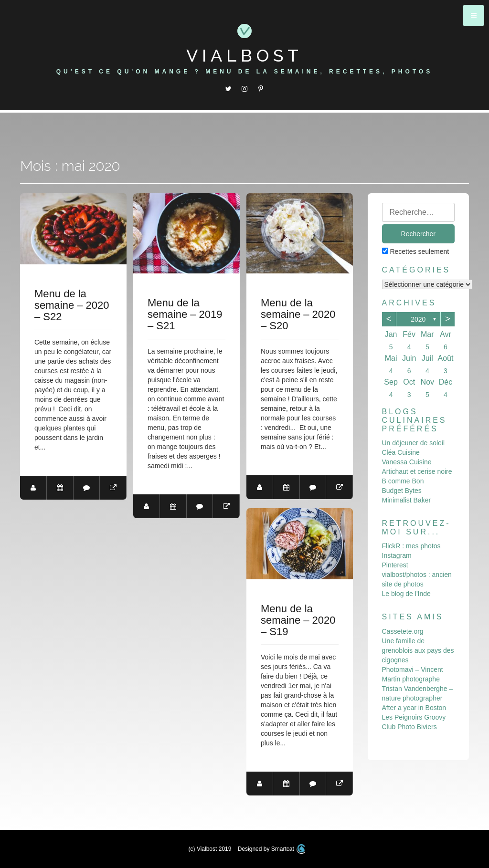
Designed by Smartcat (272, 849)
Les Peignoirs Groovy (414, 717)
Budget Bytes (402, 491)
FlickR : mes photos (411, 546)
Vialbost (244, 55)
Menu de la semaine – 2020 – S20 (299, 314)
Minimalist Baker (407, 500)
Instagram (397, 555)
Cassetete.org (403, 631)
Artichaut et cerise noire (417, 471)
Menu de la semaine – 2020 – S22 (72, 305)
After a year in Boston (414, 708)
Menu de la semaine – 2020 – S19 (299, 621)
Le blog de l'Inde (406, 594)
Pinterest (395, 565)
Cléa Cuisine (401, 452)
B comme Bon (403, 481)
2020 (418, 319)
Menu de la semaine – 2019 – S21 (186, 314)
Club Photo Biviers (409, 727)
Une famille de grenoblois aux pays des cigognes (418, 650)
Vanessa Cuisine (407, 462)
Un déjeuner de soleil (414, 443)
